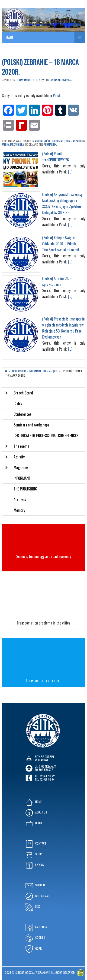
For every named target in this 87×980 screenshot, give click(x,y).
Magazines (17, 468)
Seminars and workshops (31, 425)
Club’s (18, 404)
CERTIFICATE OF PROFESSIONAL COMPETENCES (46, 436)
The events (17, 446)
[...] (70, 172)
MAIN (9, 38)
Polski (57, 96)
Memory (19, 510)
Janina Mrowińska (61, 80)
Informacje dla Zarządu (67, 141)
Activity (15, 457)
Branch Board (19, 393)
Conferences (23, 414)
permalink (50, 144)
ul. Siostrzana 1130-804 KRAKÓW (45, 768)
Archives (20, 500)
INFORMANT (23, 478)
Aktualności (43, 141)
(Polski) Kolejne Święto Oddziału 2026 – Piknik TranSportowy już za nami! (61, 244)
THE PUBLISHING (25, 489)
